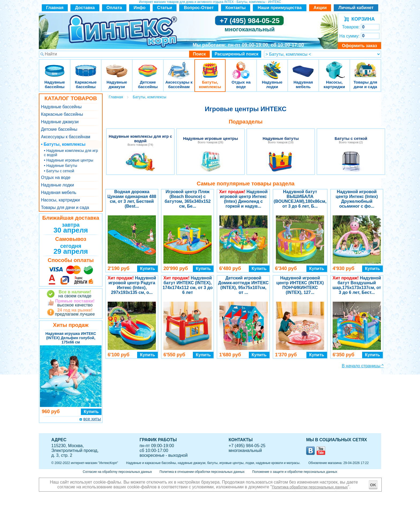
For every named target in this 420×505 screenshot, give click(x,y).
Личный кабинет (356, 8)
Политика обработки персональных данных (310, 487)
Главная (55, 8)
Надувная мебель (303, 67)
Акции (320, 8)
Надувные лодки (272, 67)
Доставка (85, 8)
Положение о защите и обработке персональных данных (295, 472)
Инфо (140, 8)
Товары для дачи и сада (365, 67)
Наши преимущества (280, 8)
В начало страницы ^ (363, 366)
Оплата (114, 8)
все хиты (92, 419)
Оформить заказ (359, 46)
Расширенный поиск (237, 54)
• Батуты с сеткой (59, 171)
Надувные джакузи (117, 67)
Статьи (165, 8)
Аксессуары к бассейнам (179, 67)
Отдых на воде (241, 67)
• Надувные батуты (61, 166)
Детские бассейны (148, 67)
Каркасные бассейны (86, 67)
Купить (91, 412)
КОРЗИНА (362, 19)
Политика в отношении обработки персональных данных (202, 472)
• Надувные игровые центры (69, 160)
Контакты (236, 8)
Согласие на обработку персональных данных (117, 472)
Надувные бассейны (55, 67)
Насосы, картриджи (334, 67)
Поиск (199, 54)
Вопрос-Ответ (199, 8)
